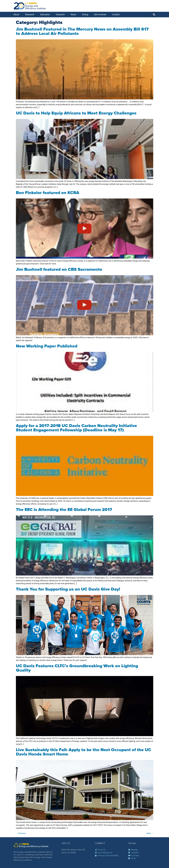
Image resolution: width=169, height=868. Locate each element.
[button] (154, 15)
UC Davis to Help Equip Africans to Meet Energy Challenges (76, 113)
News (74, 14)
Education (46, 14)
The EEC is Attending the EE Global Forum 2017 (64, 509)
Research (30, 14)
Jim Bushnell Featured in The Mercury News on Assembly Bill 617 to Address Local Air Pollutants (82, 31)
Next (150, 833)
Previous (21, 833)
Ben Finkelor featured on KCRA (48, 193)
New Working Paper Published (47, 346)
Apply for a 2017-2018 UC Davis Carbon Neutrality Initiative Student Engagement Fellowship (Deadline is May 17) (76, 428)
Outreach (61, 14)
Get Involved (101, 14)
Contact (116, 14)
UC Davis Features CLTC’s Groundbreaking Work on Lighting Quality (77, 668)
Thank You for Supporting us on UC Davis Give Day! (68, 589)
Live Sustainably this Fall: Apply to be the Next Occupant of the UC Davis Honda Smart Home (83, 752)
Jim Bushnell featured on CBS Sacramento (59, 269)
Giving (86, 14)
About (17, 14)
